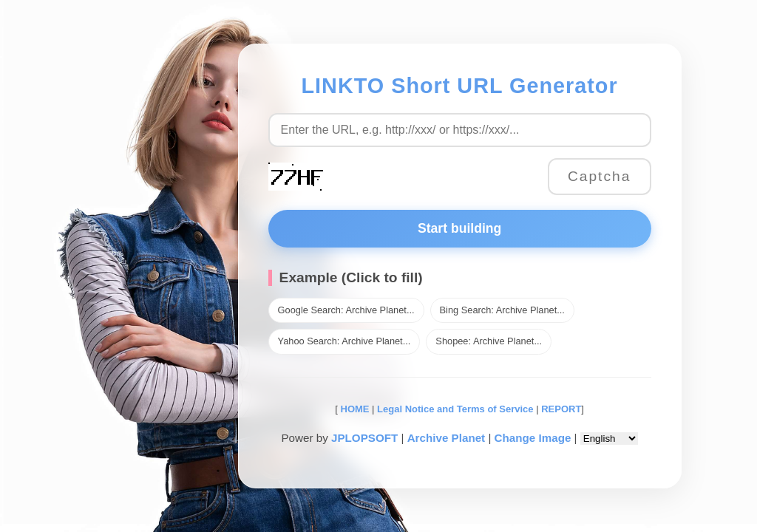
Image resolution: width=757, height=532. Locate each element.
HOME (354, 409)
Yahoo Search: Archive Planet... (344, 341)
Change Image (533, 438)
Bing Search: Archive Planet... (502, 310)
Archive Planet (447, 438)
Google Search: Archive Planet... (346, 310)
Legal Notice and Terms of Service (455, 409)
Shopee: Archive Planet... (489, 341)
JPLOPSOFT (364, 438)
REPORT (561, 409)
